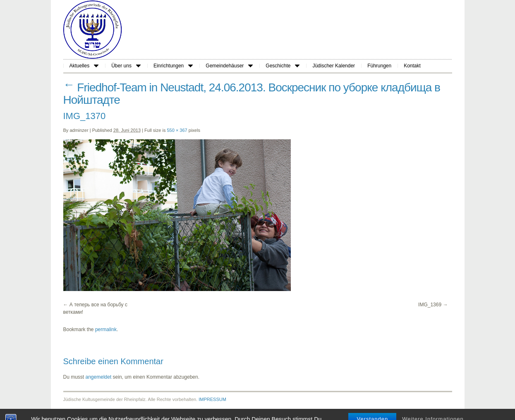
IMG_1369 (430, 305)
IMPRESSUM (212, 399)
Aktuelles (84, 66)
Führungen (379, 66)
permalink (106, 329)
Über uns (126, 66)
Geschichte (283, 66)
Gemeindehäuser (229, 66)
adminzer (79, 130)
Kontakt (412, 66)
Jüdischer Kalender (334, 66)
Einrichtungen (173, 66)
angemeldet (99, 377)
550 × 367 (177, 130)
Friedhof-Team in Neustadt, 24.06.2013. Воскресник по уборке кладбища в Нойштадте (252, 94)
